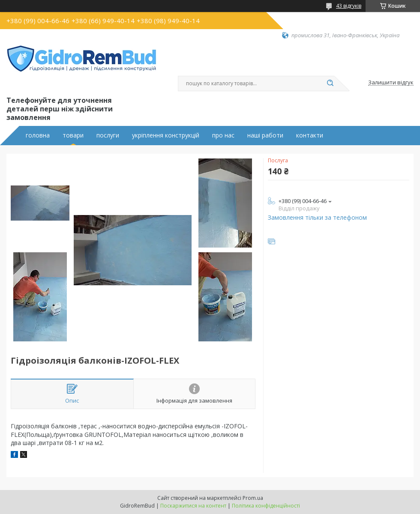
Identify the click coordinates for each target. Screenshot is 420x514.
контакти (310, 135)
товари (73, 135)
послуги (108, 135)
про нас (223, 135)
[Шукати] (330, 84)
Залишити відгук (391, 83)
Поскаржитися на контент (193, 506)
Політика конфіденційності (266, 506)
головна (38, 135)
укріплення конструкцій (166, 135)
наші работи (265, 135)
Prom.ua (253, 498)
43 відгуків (349, 6)
